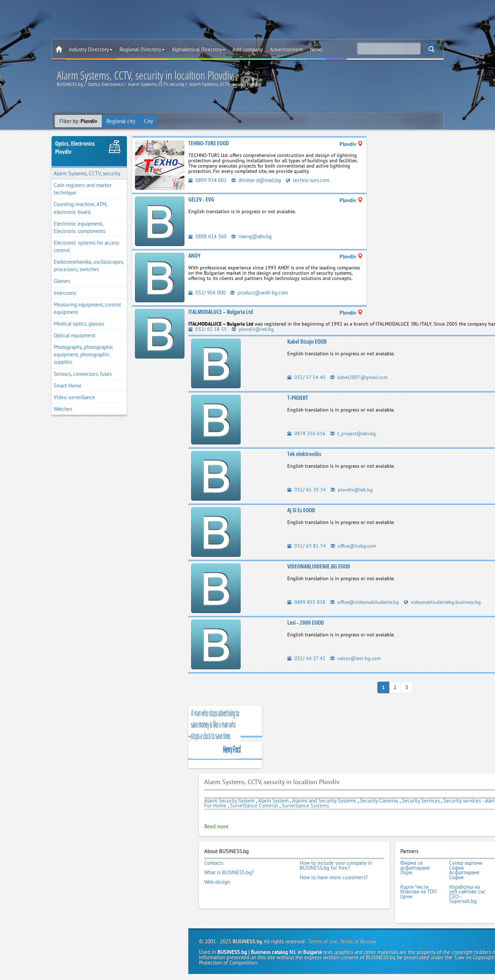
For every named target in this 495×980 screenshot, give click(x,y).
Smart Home (68, 386)
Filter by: (78, 121)
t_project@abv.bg (353, 433)
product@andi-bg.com (259, 293)
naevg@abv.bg (252, 236)
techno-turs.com (308, 180)
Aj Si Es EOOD (301, 510)
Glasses (62, 281)
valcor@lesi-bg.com (355, 658)
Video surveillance (74, 397)
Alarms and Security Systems (325, 801)
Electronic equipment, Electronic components (79, 227)
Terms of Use (323, 941)
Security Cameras (379, 801)
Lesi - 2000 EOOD (306, 623)
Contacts (214, 863)
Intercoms (65, 293)
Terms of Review (358, 941)
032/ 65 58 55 (208, 329)
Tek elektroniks (304, 454)
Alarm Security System (229, 801)
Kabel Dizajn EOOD (307, 342)
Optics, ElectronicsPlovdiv (75, 148)
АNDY (195, 256)
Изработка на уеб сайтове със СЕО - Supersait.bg (467, 894)
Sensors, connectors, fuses (83, 374)
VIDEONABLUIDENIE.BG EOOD (319, 566)
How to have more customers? (334, 877)
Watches (63, 409)
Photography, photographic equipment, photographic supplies (84, 354)
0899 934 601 (207, 180)
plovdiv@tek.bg (352, 490)
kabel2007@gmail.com (359, 377)
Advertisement (286, 49)
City (149, 121)
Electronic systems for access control (86, 246)
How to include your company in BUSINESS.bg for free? (336, 865)
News (316, 49)
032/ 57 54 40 (306, 377)
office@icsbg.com (353, 546)
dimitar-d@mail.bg (256, 180)
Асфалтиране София (464, 875)
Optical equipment (75, 335)
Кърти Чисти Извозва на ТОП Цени (419, 892)
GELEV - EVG (201, 199)
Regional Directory (142, 49)
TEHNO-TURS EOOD (209, 143)
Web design (217, 882)
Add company (248, 49)
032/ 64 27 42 (306, 658)
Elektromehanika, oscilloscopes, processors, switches (89, 266)
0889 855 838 (306, 602)
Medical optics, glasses (79, 324)
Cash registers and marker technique (83, 189)
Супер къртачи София (466, 865)
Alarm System (273, 801)
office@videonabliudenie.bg (365, 602)
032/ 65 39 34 (307, 490)
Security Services (421, 801)
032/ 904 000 (207, 293)
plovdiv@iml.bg (253, 329)
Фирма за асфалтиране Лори (415, 868)
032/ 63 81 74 (307, 546)
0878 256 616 (306, 433)
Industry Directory (91, 49)
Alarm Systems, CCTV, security (87, 173)
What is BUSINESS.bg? (229, 873)
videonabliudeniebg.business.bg (442, 602)
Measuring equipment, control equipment (87, 308)
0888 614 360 (207, 236)
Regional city (121, 121)
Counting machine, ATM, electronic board (81, 208)
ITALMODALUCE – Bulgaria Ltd (221, 312)
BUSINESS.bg (247, 941)
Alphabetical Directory (199, 49)
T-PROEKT (298, 398)
